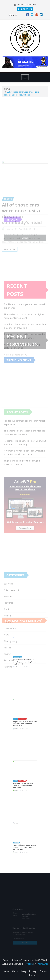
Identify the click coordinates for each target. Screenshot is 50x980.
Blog (24, 971)
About (15, 971)
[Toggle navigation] (25, 77)
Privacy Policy (33, 973)
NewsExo (28, 964)
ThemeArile (42, 964)
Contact (43, 971)
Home (7, 92)
